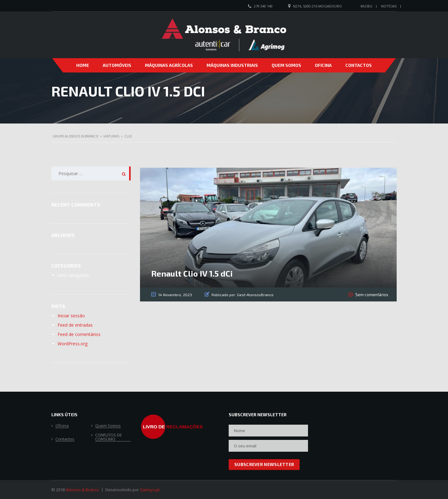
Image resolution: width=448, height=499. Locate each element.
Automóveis (117, 65)
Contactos (359, 65)
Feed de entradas (75, 325)
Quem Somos (286, 65)
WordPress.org (72, 344)
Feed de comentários (79, 334)
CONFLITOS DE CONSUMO (109, 437)
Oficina (323, 65)
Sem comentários (373, 295)
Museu (366, 6)
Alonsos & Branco (82, 490)
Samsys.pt (150, 490)
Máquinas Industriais (232, 65)
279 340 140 (263, 6)
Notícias (389, 6)
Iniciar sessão (71, 316)
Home (83, 65)
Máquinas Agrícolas (169, 65)
